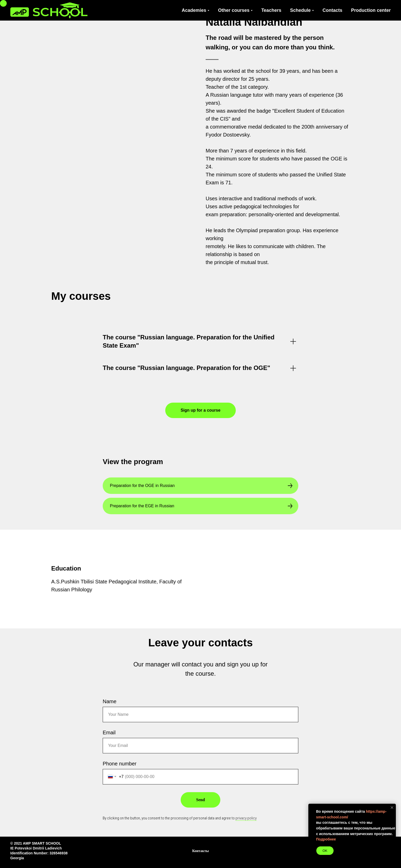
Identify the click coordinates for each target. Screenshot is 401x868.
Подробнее (326, 839)
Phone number (120, 764)
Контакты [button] (201, 851)
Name (110, 701)
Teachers (271, 10)
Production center (371, 10)
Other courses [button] (234, 10)
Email (109, 733)
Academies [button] (194, 10)
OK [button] (325, 851)
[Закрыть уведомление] (392, 808)
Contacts (332, 10)
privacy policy (246, 818)
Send (201, 800)
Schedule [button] (300, 10)
